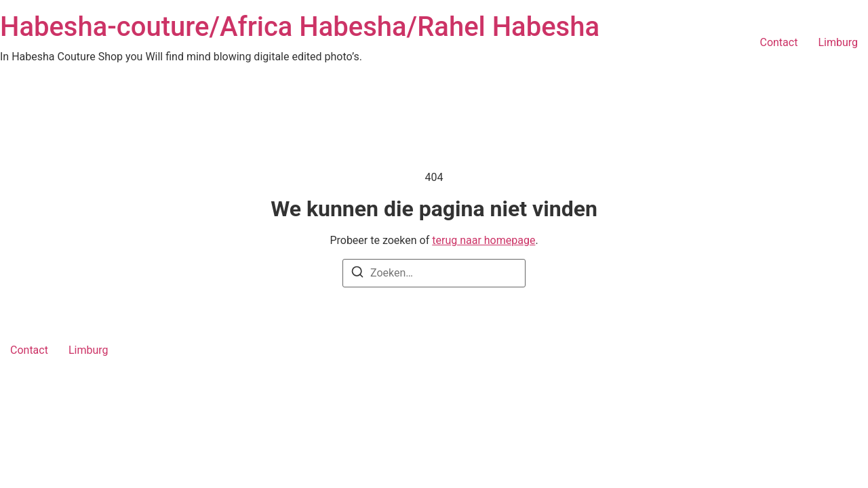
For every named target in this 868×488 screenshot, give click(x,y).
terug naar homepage (484, 240)
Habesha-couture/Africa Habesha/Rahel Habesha (300, 27)
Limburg (838, 42)
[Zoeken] (357, 274)
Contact (778, 42)
